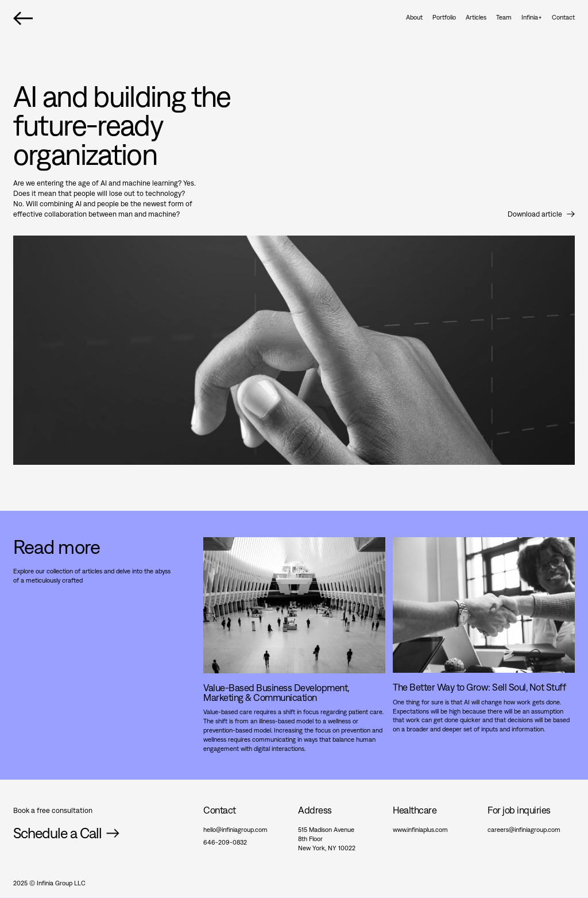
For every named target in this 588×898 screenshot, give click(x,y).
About (414, 17)
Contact (563, 17)
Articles (476, 17)
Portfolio (444, 17)
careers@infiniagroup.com (524, 829)
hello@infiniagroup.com (235, 829)
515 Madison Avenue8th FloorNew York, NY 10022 (327, 839)
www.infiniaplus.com (420, 829)
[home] (23, 18)
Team (504, 17)
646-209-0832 (225, 842)
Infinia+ (532, 17)
